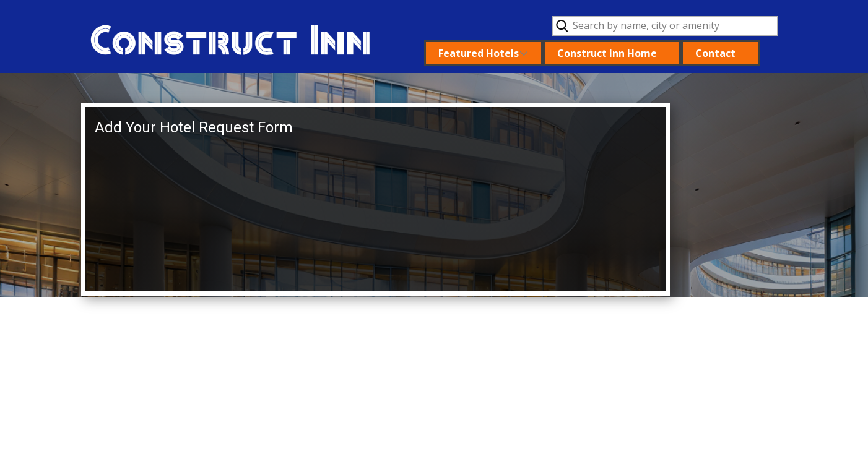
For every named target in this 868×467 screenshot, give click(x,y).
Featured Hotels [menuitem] (479, 53)
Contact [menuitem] (715, 53)
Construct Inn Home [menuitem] (607, 53)
